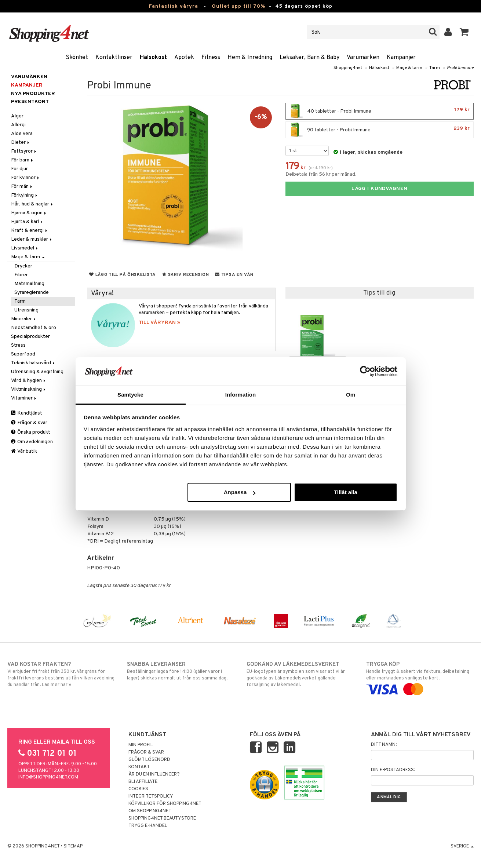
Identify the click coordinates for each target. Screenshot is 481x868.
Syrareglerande (32, 293)
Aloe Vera (22, 134)
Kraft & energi (30, 231)
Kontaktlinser (114, 58)
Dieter (21, 143)
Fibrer (21, 275)
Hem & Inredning (250, 58)
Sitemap (73, 846)
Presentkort (30, 102)
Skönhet (77, 58)
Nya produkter (33, 94)
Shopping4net (348, 68)
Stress (18, 345)
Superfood (23, 354)
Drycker (23, 266)
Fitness (211, 58)
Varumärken (363, 58)
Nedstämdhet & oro (34, 328)
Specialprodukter (30, 337)
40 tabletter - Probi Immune (380, 111)
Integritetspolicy (151, 796)
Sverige (462, 846)
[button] (464, 32)
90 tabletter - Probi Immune (380, 130)
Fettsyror (24, 151)
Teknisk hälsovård (33, 363)
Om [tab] (351, 395)
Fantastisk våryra (174, 6)
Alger (17, 116)
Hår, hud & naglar (32, 204)
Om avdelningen (32, 442)
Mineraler (24, 319)
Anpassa (240, 492)
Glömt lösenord (149, 760)
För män (22, 187)
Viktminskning (29, 389)
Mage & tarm (409, 68)
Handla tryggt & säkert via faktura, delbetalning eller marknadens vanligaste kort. (420, 677)
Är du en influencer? (154, 774)
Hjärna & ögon (29, 213)
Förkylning (25, 195)
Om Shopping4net (150, 811)
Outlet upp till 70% (238, 6)
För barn (23, 160)
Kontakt (139, 767)
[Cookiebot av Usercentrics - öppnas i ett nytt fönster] (365, 371)
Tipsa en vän (234, 275)
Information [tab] (241, 395)
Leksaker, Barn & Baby (309, 58)
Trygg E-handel (148, 826)
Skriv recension (185, 275)
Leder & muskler (32, 239)
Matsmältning (29, 284)
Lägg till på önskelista (123, 275)
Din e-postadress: (393, 770)
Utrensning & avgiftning (37, 372)
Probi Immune (460, 68)
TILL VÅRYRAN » (159, 323)
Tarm (435, 68)
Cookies (138, 789)
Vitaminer (24, 398)
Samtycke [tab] (130, 395)
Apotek (184, 58)
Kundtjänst (27, 413)
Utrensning (26, 310)
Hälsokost (153, 58)
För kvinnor (26, 178)
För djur (19, 169)
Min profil (141, 745)
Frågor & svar (29, 423)
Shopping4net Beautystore (162, 818)
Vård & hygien (29, 381)
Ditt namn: (384, 745)
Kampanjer (401, 58)
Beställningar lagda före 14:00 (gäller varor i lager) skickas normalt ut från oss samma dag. (181, 671)
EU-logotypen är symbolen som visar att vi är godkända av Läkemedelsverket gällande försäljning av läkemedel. (300, 674)
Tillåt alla (346, 492)
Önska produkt (31, 432)
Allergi (18, 125)
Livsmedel (25, 248)
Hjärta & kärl (27, 222)
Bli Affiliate (143, 782)
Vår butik (24, 451)
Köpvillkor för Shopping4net (165, 804)
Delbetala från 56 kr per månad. (321, 174)
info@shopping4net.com (48, 777)
